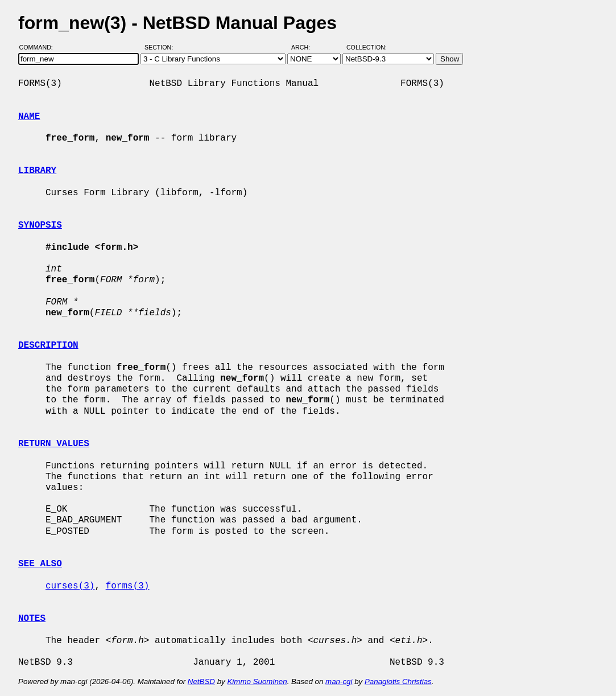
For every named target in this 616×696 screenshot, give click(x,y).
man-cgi (339, 681)
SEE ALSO (40, 564)
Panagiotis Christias (398, 681)
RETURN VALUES (54, 444)
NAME (29, 117)
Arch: (306, 47)
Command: (40, 47)
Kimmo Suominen (257, 681)
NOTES (32, 619)
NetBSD (201, 681)
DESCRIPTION (48, 345)
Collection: (367, 47)
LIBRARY (37, 171)
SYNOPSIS (40, 225)
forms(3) (128, 586)
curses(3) (70, 586)
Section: (161, 47)
